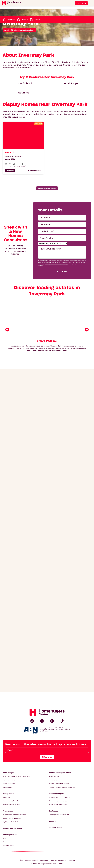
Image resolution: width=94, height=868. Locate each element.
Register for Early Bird (10, 822)
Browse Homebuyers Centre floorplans (16, 776)
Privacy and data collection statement (33, 860)
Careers (52, 821)
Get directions (36, 171)
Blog (4, 838)
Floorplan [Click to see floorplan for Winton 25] (10, 170)
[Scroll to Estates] (35, 20)
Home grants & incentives (58, 805)
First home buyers (57, 794)
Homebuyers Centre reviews (59, 784)
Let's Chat (81, 3)
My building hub (55, 827)
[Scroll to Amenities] (9, 20)
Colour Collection (9, 784)
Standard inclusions (10, 780)
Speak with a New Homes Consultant (19, 30)
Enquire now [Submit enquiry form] (62, 271)
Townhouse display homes (12, 818)
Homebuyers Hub (10, 835)
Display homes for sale (11, 801)
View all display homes (47, 188)
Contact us (54, 811)
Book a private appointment (59, 815)
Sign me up (47, 757)
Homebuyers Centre (45, 864)
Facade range (7, 787)
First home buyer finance (58, 801)
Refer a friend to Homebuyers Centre (62, 787)
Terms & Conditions (59, 860)
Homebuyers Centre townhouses (14, 815)
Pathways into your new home (60, 797)
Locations (6, 797)
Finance (5, 842)
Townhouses (8, 811)
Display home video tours (12, 805)
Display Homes (9, 794)
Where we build (55, 776)
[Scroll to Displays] (22, 20)
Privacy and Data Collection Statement (57, 264)
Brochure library (8, 846)
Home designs (8, 773)
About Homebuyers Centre (60, 773)
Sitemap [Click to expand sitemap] (72, 860)
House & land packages (12, 828)
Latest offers (54, 780)
